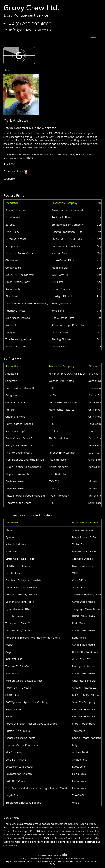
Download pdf (13, 171)
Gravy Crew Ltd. (31, 8)
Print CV (9, 164)
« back (7, 70)
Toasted (60, 856)
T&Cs (53, 864)
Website (9, 179)
